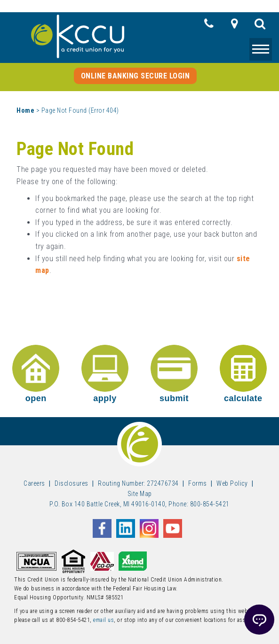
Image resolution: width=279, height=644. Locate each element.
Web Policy (232, 483)
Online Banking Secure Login (136, 76)
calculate (243, 374)
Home (25, 110)
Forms (198, 483)
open (36, 374)
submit (174, 374)
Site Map (140, 494)
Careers (34, 483)
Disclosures (72, 483)
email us (104, 620)
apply (105, 374)
